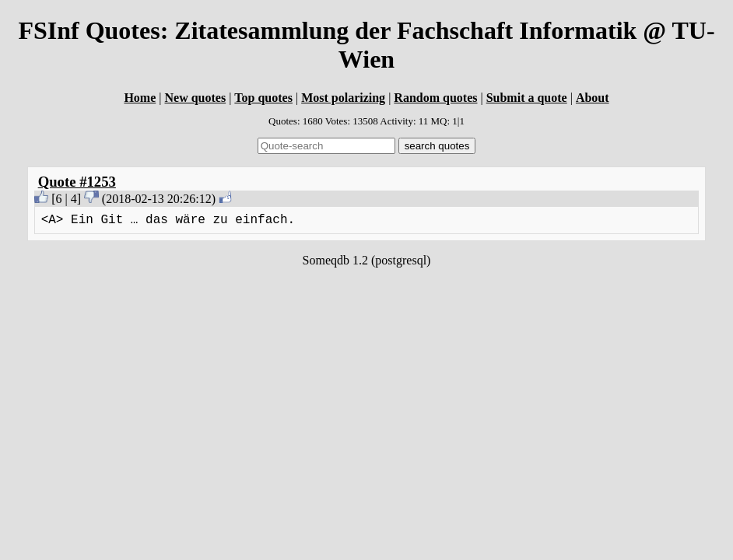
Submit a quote (527, 98)
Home (140, 98)
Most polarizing (343, 98)
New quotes (195, 98)
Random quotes (435, 98)
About (593, 98)
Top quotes (263, 98)
